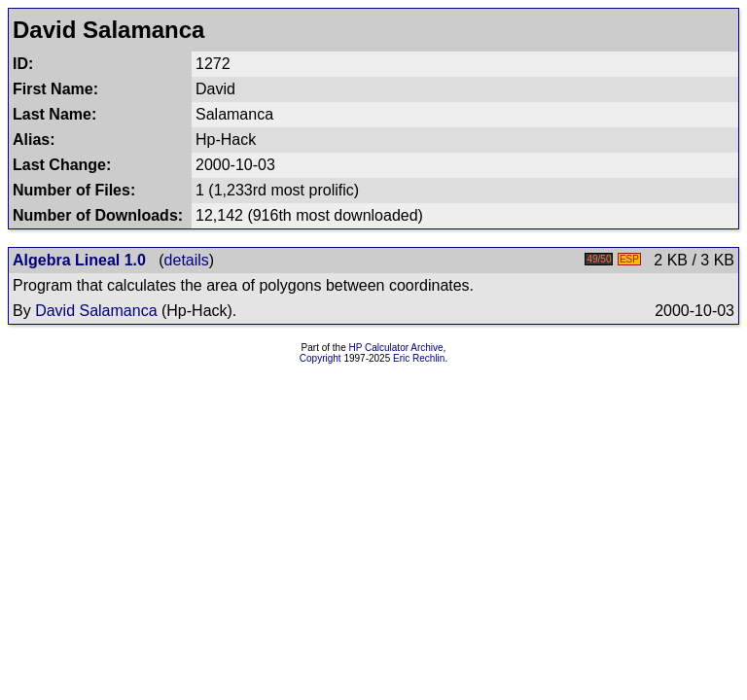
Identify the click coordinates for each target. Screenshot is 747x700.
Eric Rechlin (419, 358)
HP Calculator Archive (396, 348)
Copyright (320, 358)
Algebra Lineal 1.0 (79, 260)
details (187, 260)
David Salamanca (96, 311)
